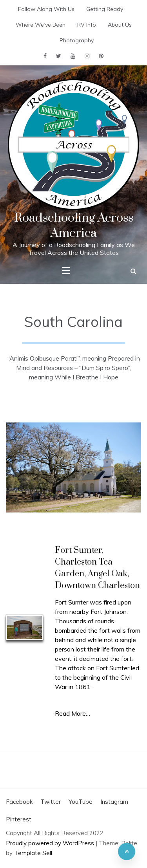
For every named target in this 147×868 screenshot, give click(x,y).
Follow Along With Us (46, 9)
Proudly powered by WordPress (51, 843)
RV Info (87, 25)
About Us (120, 25)
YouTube (81, 802)
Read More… (73, 713)
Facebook (19, 802)
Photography (77, 40)
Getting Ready (105, 9)
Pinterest (19, 819)
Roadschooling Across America (74, 226)
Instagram (114, 802)
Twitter (51, 802)
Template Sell (33, 853)
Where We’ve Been (41, 25)
